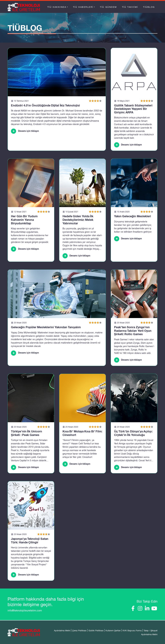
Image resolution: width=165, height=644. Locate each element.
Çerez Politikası (79, 631)
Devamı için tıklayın (25, 131)
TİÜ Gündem (108, 7)
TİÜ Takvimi (130, 7)
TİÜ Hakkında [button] (57, 7)
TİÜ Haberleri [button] (83, 7)
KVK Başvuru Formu (132, 631)
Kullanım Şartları (113, 631)
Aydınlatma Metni (62, 631)
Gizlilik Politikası (96, 631)
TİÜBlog (149, 7)
